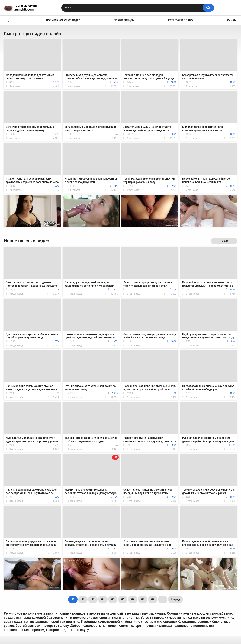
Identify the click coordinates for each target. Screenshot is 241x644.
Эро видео (8, 20)
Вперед (175, 599)
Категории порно (180, 20)
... (163, 599)
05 (113, 599)
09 (153, 599)
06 (123, 599)
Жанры (231, 20)
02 (83, 599)
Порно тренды (124, 20)
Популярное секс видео (63, 20)
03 (93, 599)
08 (143, 599)
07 (133, 599)
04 (103, 599)
